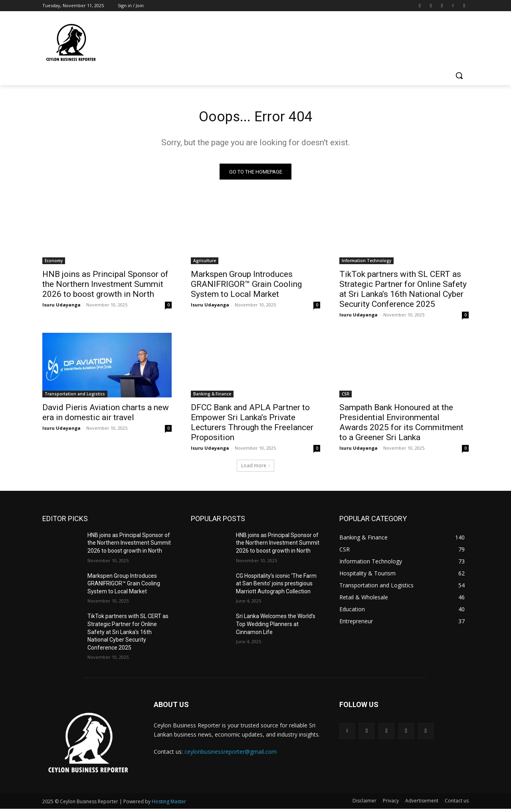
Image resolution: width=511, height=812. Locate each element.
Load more (255, 468)
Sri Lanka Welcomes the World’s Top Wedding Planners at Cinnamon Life (276, 627)
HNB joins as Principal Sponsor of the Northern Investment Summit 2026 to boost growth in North (105, 287)
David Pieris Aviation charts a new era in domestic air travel (106, 415)
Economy (54, 263)
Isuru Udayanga (61, 307)
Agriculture (205, 263)
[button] (459, 75)
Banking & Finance (212, 397)
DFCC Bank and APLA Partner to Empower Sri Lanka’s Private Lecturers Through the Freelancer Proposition (252, 425)
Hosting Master (169, 805)
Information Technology (366, 263)
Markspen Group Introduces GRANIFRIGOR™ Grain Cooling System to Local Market (246, 287)
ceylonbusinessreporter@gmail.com (231, 754)
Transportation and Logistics (75, 397)
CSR (346, 397)
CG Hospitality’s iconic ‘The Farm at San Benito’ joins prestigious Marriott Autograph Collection (276, 586)
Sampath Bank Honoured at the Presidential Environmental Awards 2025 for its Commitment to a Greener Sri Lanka (401, 425)
